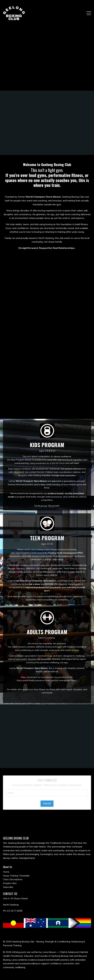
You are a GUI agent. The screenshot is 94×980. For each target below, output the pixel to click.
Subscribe (8, 887)
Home (6, 872)
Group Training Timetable (16, 876)
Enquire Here (10, 883)
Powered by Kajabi (47, 972)
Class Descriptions (13, 879)
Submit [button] (47, 803)
